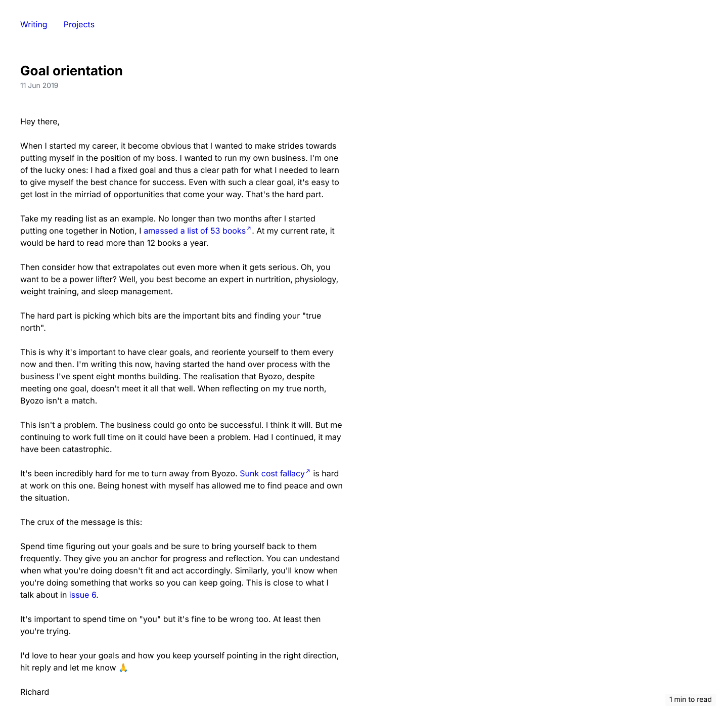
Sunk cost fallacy (272, 473)
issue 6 (83, 595)
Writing (34, 24)
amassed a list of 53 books (195, 231)
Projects (79, 24)
